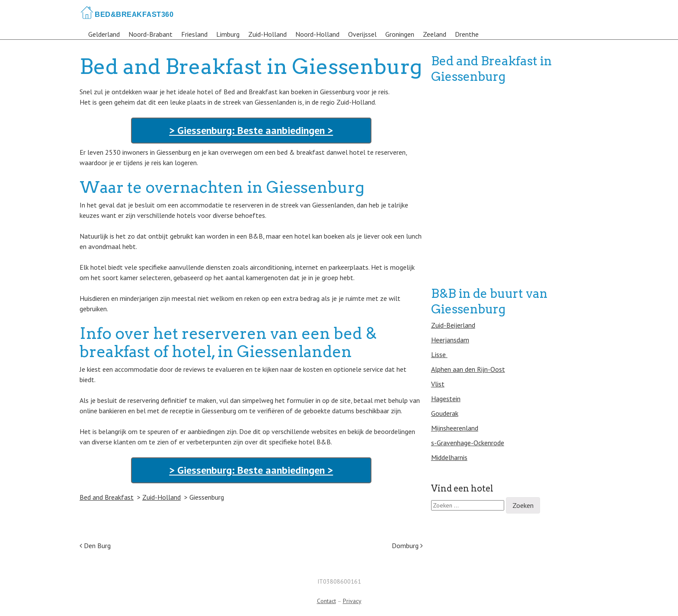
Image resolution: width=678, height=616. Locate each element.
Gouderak (445, 413)
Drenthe (467, 34)
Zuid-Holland (267, 34)
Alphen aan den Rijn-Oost (468, 369)
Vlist (438, 384)
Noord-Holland (317, 34)
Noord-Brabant (150, 34)
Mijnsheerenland (455, 428)
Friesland (194, 34)
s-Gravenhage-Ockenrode (468, 443)
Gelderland (104, 34)
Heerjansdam (450, 340)
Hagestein (446, 399)
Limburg (228, 34)
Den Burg (95, 546)
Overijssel (362, 34)
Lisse (439, 354)
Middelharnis (449, 457)
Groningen (400, 34)
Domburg (407, 546)
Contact (326, 601)
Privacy (352, 601)
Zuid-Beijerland (453, 325)
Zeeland (435, 34)
